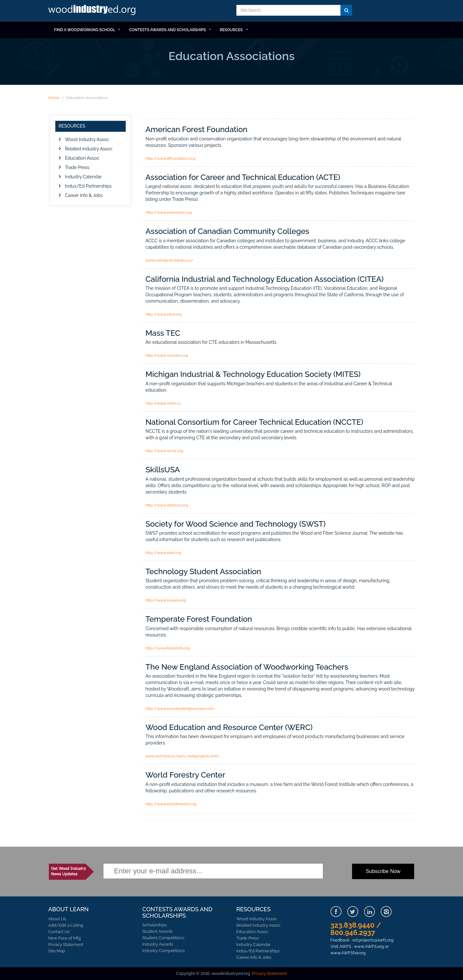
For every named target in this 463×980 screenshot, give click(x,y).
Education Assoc (82, 158)
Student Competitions (163, 938)
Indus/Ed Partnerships (88, 186)
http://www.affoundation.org (171, 158)
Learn (93, 11)
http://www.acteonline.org (169, 212)
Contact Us (59, 932)
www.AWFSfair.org (348, 953)
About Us (57, 919)
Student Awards (158, 931)
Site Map (57, 951)
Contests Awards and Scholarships (167, 30)
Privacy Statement (66, 944)
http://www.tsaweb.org (166, 600)
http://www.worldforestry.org (171, 804)
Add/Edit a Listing (66, 925)
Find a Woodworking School (85, 30)
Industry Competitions (164, 951)
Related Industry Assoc (89, 149)
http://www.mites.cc (163, 403)
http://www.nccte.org (164, 451)
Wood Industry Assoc (87, 139)
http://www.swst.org (163, 553)
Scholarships (155, 925)
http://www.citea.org (164, 314)
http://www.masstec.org (167, 355)
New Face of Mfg (64, 938)
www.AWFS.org (369, 946)
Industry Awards (158, 944)
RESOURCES (231, 30)
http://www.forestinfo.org (168, 648)
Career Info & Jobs (84, 195)
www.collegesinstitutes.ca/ (170, 260)
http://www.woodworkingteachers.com (180, 708)
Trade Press (77, 167)
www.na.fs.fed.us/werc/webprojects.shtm (183, 756)
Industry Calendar (83, 177)
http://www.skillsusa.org (167, 505)
